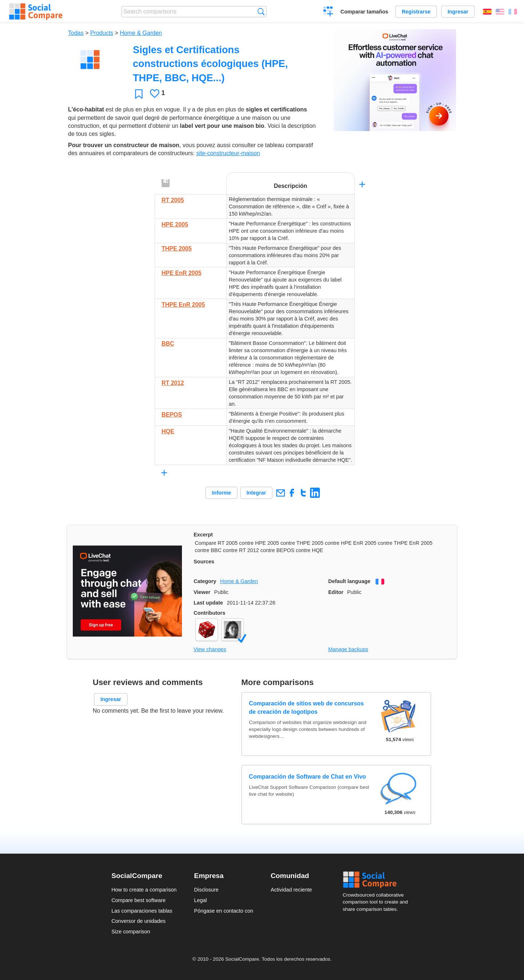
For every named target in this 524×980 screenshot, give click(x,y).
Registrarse (416, 12)
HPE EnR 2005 (181, 273)
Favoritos (139, 94)
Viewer (202, 592)
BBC (168, 344)
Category (205, 581)
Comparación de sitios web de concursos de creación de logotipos (306, 707)
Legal (200, 900)
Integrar (257, 493)
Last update (208, 603)
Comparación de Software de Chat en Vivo (307, 777)
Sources (204, 562)
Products (102, 33)
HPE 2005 (175, 225)
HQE (168, 431)
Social (378, 880)
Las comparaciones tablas (142, 911)
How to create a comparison (144, 890)
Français (513, 12)
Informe (221, 493)
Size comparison (131, 932)
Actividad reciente (291, 890)
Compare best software (138, 900)
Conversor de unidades (138, 921)
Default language (349, 581)
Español (487, 12)
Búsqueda (261, 11)
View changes (210, 649)
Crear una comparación (328, 12)
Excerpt (203, 535)
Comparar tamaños (364, 12)
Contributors (209, 613)
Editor (336, 592)
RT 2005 (173, 200)
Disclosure (206, 890)
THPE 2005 (177, 249)
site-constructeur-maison (228, 153)
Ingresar (458, 12)
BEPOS (172, 415)
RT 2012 (173, 383)
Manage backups (348, 649)
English (500, 12)
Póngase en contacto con (223, 911)
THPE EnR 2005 (183, 305)
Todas (76, 33)
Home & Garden (141, 33)
